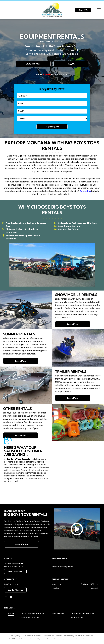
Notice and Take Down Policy (65, 641)
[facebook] (6, 602)
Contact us (85, 191)
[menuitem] (11, 619)
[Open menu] (99, 10)
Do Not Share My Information (32, 641)
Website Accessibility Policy (84, 641)
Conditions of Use (48, 641)
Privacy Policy (16, 641)
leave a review (37, 476)
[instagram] (10, 602)
